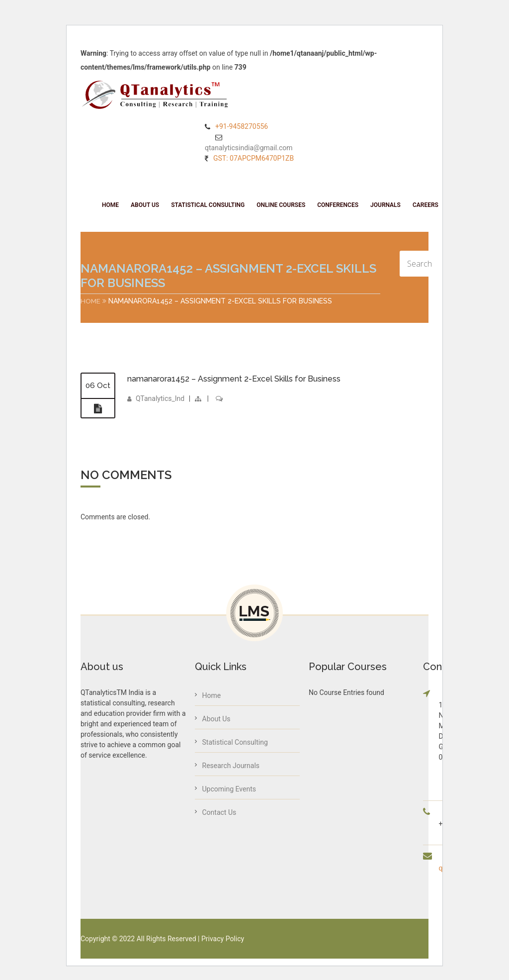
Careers (425, 205)
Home (110, 205)
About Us (145, 205)
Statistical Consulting (208, 205)
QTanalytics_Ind (160, 399)
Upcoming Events (229, 789)
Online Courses (281, 205)
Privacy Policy (223, 939)
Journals (385, 205)
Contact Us (219, 812)
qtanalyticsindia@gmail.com (249, 148)
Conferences (338, 205)
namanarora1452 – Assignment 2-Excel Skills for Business (234, 379)
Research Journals (231, 766)
